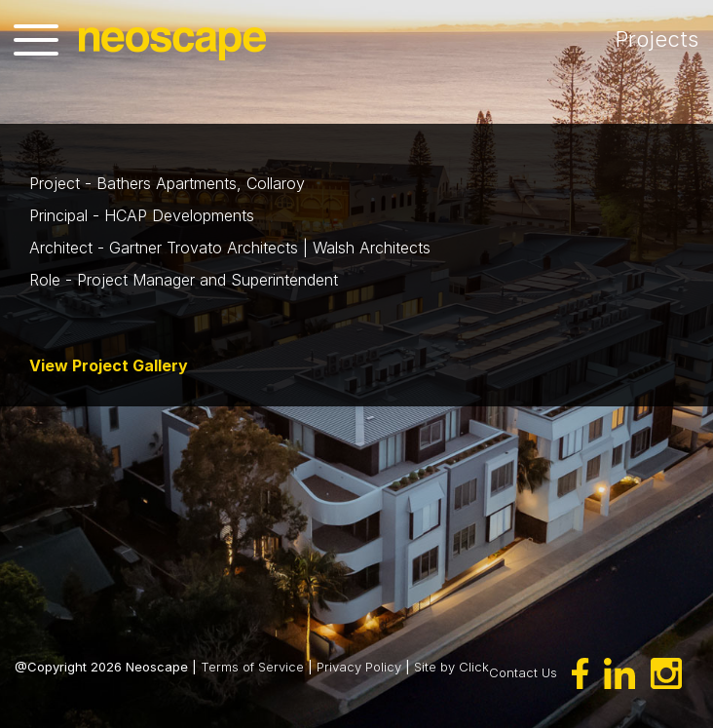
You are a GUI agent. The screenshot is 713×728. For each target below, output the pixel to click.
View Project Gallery (109, 365)
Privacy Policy (359, 667)
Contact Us (523, 671)
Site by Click (451, 667)
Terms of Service (252, 667)
